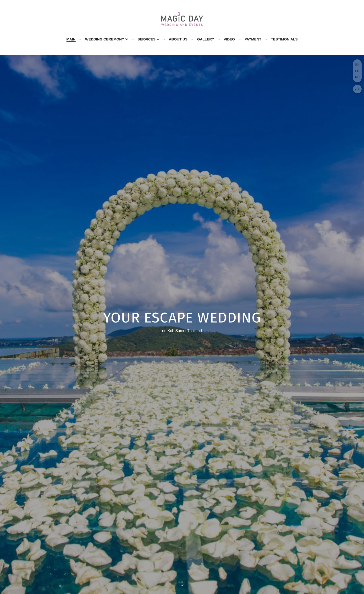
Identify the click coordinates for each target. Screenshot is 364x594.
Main (71, 39)
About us (178, 39)
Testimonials (284, 39)
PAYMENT (253, 39)
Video (229, 39)
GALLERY (206, 39)
